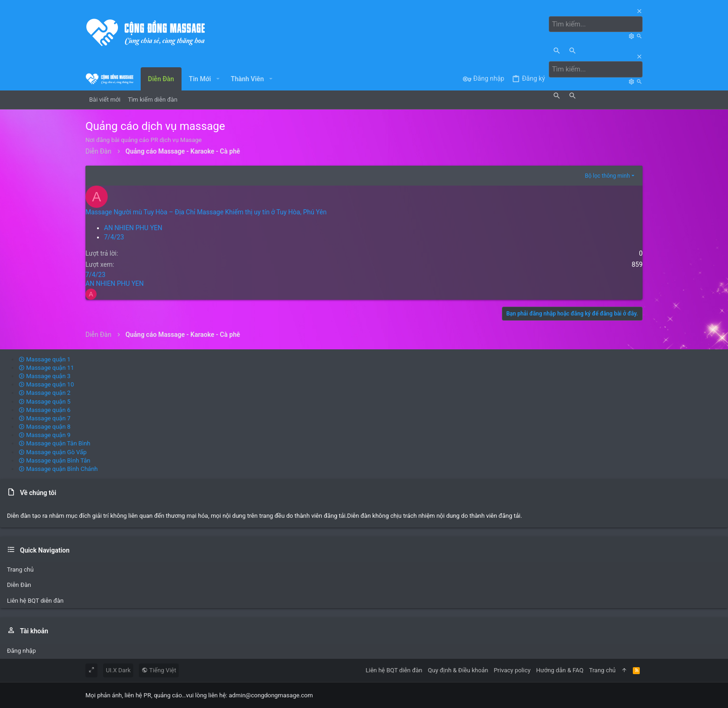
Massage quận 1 (45, 359)
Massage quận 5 (45, 401)
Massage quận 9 (45, 434)
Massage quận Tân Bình (55, 443)
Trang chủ (20, 569)
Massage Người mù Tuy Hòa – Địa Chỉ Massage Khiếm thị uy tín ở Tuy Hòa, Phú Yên (206, 212)
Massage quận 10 (46, 384)
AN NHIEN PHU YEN (133, 227)
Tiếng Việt (159, 670)
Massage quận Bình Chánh (58, 468)
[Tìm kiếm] (598, 24)
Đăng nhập (21, 650)
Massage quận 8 (45, 426)
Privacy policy (512, 670)
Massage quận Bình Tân (55, 460)
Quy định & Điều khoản (458, 670)
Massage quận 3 (45, 376)
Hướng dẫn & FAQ (560, 670)
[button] (218, 78)
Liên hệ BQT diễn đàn (35, 600)
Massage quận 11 (46, 367)
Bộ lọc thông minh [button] (608, 175)
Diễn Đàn (19, 585)
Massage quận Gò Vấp (52, 452)
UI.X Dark (118, 670)
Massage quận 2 (45, 392)
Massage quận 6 (45, 409)
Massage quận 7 (45, 418)
